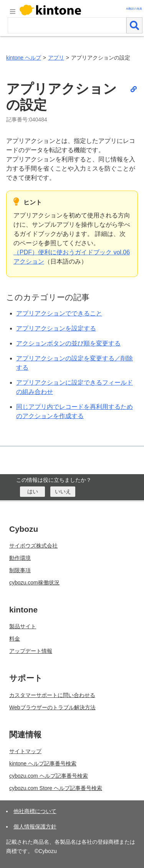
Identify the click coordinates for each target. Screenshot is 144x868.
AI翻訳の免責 (134, 9)
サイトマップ (25, 751)
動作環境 (20, 558)
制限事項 (20, 570)
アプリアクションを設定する (56, 328)
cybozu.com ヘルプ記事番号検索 (49, 776)
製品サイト (23, 626)
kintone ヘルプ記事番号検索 (43, 763)
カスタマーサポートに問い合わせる (52, 695)
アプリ (56, 58)
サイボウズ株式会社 (33, 546)
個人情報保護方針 (35, 827)
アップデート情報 (31, 651)
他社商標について (35, 811)
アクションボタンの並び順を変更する (68, 343)
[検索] (134, 25)
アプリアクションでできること (59, 313)
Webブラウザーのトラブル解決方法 (52, 707)
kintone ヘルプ (24, 58)
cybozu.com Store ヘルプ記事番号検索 (56, 788)
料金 (15, 639)
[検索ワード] (67, 25)
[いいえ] (63, 492)
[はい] (32, 492)
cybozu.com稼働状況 (34, 583)
